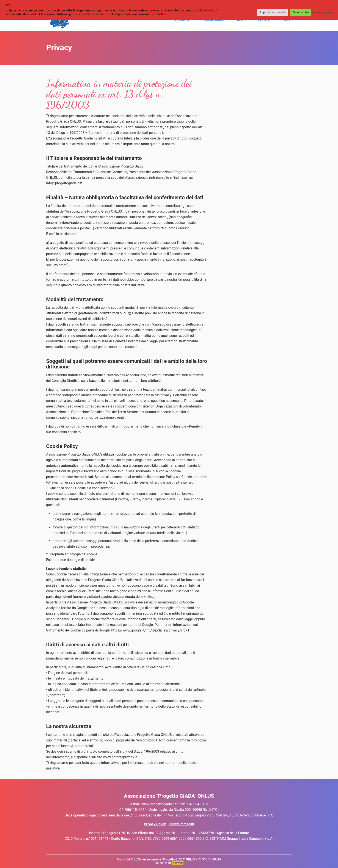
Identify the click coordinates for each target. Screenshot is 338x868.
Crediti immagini (181, 824)
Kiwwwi (178, 863)
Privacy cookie (322, 12)
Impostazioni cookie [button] (273, 12)
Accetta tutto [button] (301, 12)
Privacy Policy (155, 824)
